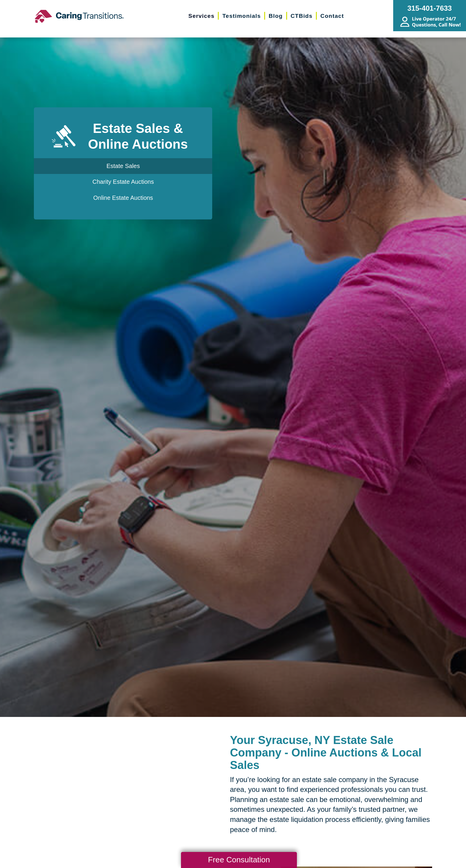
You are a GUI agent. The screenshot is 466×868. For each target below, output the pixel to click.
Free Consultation (239, 860)
